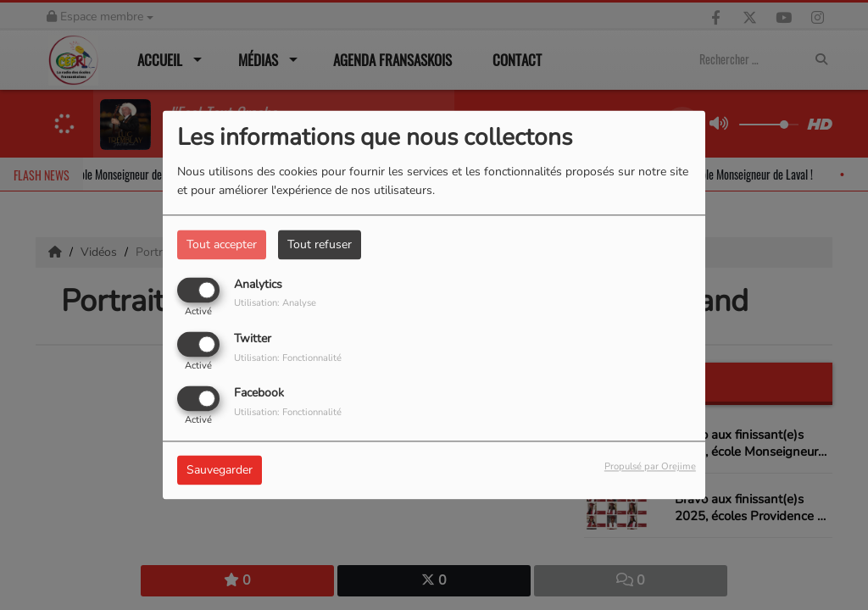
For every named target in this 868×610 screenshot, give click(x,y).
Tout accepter (222, 244)
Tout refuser (320, 244)
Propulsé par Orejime (650, 467)
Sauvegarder (220, 471)
